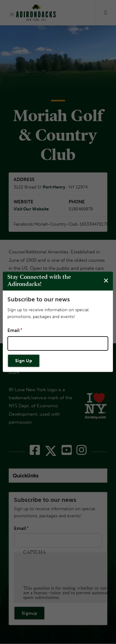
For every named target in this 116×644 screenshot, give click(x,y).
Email (13, 330)
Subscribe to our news (39, 299)
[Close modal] (106, 281)
